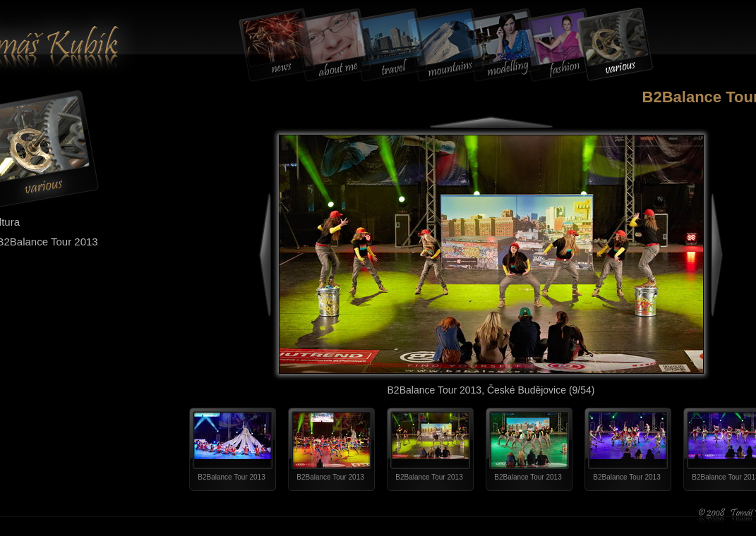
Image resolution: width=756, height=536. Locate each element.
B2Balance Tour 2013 (231, 477)
